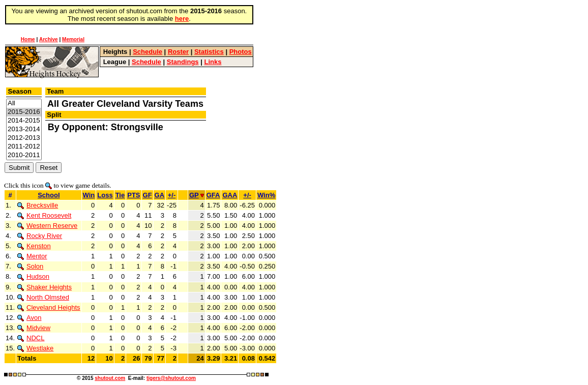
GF (148, 195)
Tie (120, 195)
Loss (105, 195)
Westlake (35, 348)
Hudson (33, 276)
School (49, 195)
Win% (266, 195)
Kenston (34, 246)
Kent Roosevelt (44, 215)
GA (160, 195)
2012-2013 (24, 138)
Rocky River (40, 236)
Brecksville (38, 205)
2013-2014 (24, 129)
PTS (134, 195)
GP (197, 195)
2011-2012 (24, 147)
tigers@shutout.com (171, 378)
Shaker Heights (45, 287)
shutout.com (110, 378)
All (24, 103)
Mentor (32, 256)
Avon (29, 318)
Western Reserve (47, 226)
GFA (213, 195)
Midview (34, 328)
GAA (230, 195)
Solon (30, 266)
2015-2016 (24, 112)
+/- (172, 195)
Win (89, 195)
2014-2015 (24, 121)
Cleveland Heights (49, 307)
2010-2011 (24, 155)
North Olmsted (43, 297)
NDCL (31, 338)
